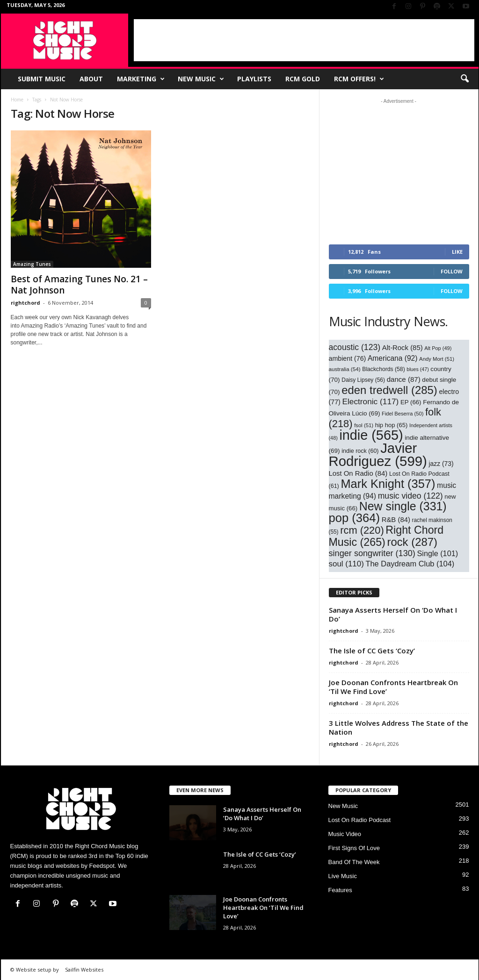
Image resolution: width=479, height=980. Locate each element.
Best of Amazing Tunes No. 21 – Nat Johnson (79, 285)
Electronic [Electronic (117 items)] (370, 401)
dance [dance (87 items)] (404, 379)
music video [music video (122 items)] (410, 496)
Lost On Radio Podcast (360, 820)
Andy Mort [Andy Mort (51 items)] (437, 359)
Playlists (254, 79)
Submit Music (42, 79)
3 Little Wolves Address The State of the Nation (399, 727)
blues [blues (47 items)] (417, 369)
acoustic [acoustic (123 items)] (355, 347)
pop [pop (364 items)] (355, 518)
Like (457, 252)
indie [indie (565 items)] (371, 435)
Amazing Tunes (32, 264)
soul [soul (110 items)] (346, 564)
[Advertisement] (304, 40)
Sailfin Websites (84, 969)
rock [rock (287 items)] (412, 542)
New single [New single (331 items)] (403, 506)
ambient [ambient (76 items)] (348, 358)
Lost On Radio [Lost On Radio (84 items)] (358, 473)
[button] (464, 79)
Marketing (141, 79)
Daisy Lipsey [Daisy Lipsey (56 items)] (363, 380)
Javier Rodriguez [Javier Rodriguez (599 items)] (378, 454)
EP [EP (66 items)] (411, 402)
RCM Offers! (359, 79)
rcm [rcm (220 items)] (362, 530)
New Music (201, 79)
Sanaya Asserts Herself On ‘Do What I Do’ (393, 614)
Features (340, 890)
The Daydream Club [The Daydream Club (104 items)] (410, 564)
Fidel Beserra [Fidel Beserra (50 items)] (403, 414)
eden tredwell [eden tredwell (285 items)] (389, 390)
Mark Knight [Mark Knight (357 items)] (388, 484)
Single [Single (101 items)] (438, 553)
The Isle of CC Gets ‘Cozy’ (372, 651)
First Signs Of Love (354, 848)
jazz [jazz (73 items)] (441, 464)
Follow (452, 271)
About (91, 79)
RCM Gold (303, 79)
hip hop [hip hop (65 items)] (392, 425)
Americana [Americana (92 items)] (393, 358)
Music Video (345, 834)
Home (17, 100)
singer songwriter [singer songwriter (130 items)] (372, 553)
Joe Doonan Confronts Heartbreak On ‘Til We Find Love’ (393, 687)
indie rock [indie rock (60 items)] (360, 451)
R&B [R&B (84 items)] (396, 520)
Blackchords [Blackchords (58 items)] (383, 369)
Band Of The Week (354, 862)
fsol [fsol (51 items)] (364, 425)
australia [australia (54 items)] (345, 369)
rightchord (25, 303)
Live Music (343, 876)
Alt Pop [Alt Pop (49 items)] (438, 348)
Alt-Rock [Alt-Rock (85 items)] (403, 348)
